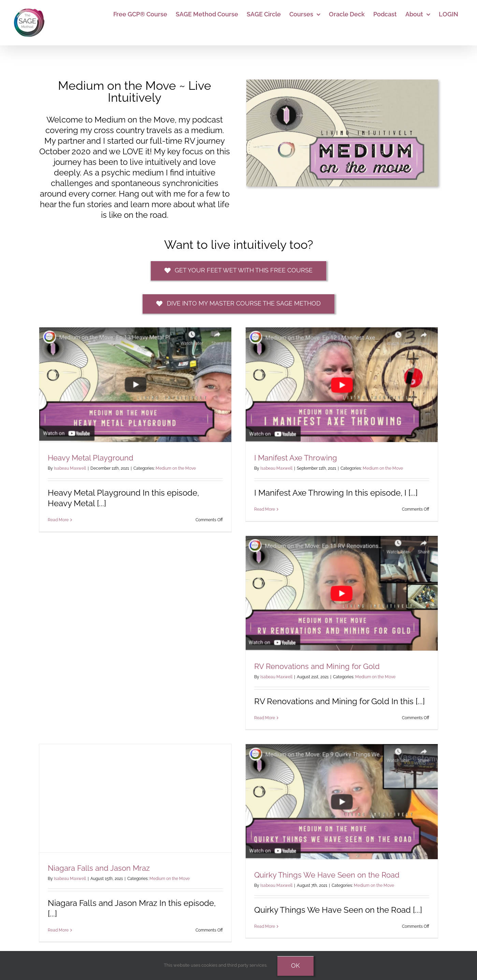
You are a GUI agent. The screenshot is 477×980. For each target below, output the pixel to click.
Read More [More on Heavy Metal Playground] (58, 520)
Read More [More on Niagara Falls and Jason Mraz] (58, 930)
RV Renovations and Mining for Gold (317, 666)
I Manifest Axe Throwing (296, 458)
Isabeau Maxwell (70, 468)
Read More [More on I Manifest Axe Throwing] (265, 509)
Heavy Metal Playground (91, 458)
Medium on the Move (176, 468)
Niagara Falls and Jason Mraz (99, 868)
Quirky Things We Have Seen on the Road (327, 875)
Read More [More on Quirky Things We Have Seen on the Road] (265, 926)
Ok (295, 965)
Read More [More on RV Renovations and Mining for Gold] (265, 718)
